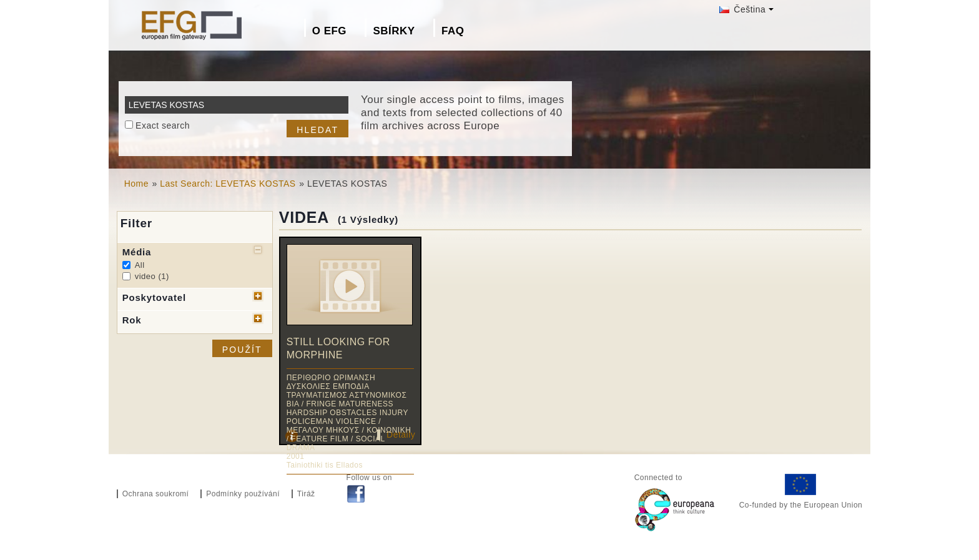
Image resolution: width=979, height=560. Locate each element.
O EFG (329, 31)
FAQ (453, 31)
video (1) (152, 276)
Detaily (401, 435)
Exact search (163, 125)
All (140, 265)
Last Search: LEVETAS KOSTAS (228, 184)
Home (136, 184)
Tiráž (306, 494)
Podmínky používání (243, 494)
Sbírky (394, 31)
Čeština (742, 9)
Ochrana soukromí (156, 494)
